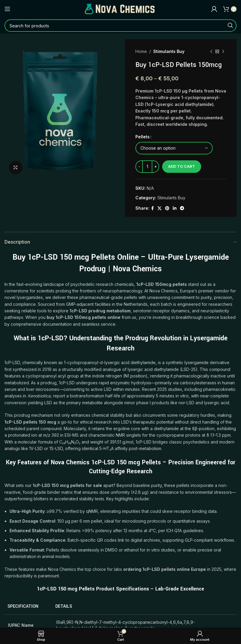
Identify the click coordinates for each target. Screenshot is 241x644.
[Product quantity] (147, 167)
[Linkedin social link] (175, 208)
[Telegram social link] (182, 208)
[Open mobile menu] (7, 9)
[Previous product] (211, 51)
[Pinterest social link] (167, 208)
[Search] (121, 26)
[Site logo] (121, 8)
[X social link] (159, 208)
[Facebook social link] (152, 208)
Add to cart (182, 166)
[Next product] (223, 51)
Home (141, 51)
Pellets (143, 137)
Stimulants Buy (169, 51)
